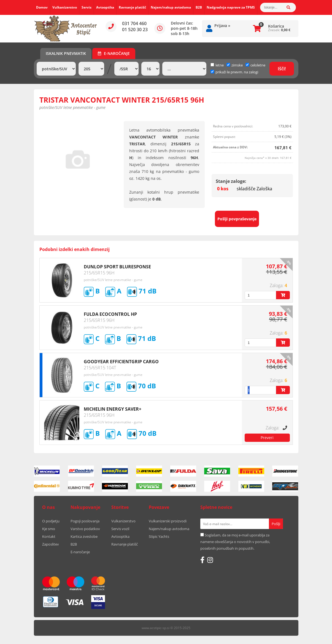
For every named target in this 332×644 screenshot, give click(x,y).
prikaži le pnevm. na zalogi (237, 72)
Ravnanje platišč (132, 7)
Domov (42, 7)
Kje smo (49, 529)
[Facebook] (202, 560)
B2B (199, 7)
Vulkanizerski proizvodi (168, 521)
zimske (235, 65)
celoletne (255, 65)
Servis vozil (120, 529)
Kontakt (49, 536)
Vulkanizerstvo (65, 7)
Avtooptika (105, 7)
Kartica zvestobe (84, 536)
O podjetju (51, 521)
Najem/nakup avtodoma (171, 7)
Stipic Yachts (159, 536)
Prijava (222, 26)
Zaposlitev (51, 544)
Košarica (276, 26)
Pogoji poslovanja (85, 521)
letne (217, 65)
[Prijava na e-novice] (276, 524)
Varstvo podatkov (85, 529)
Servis (87, 7)
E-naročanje (114, 53)
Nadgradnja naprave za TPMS (231, 7)
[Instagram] (210, 560)
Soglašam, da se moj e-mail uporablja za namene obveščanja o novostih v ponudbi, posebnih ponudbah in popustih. (235, 542)
